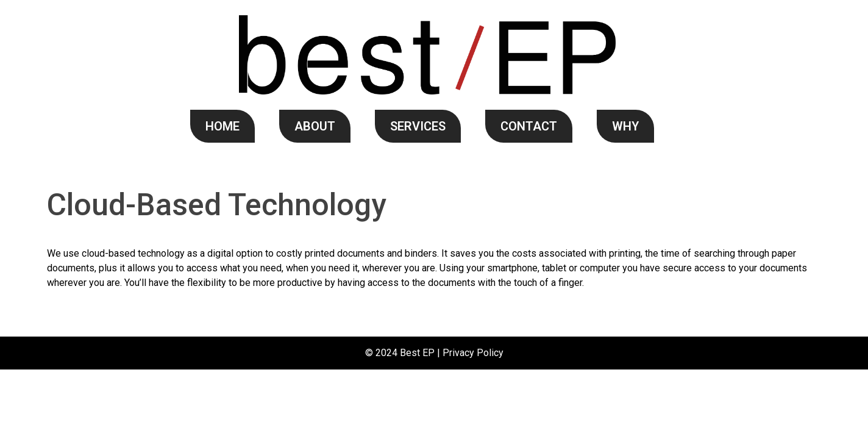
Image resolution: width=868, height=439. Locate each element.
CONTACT (529, 126)
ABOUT (315, 126)
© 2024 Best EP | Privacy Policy (434, 353)
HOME (222, 126)
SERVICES (418, 126)
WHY (625, 126)
